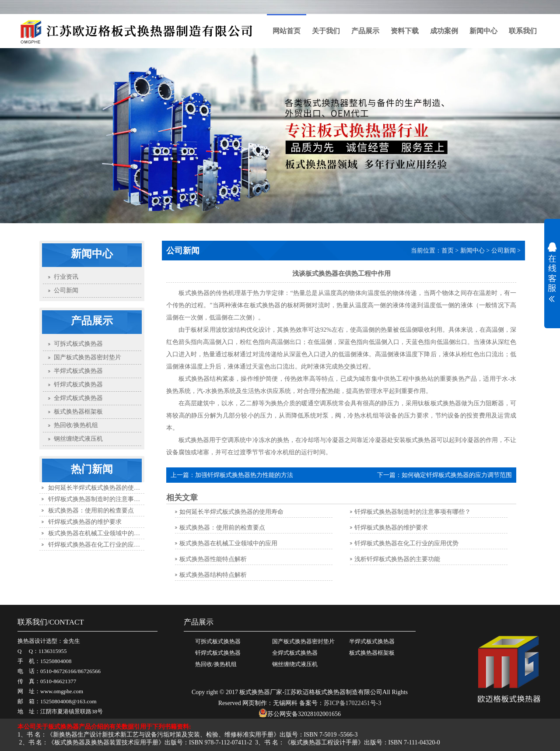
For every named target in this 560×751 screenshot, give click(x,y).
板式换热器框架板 (372, 653)
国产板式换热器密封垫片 (303, 641)
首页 (448, 251)
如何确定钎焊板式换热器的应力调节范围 (457, 475)
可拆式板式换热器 (218, 641)
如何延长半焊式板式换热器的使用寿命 (100, 488)
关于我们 (326, 31)
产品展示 (365, 31)
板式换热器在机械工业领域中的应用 (97, 533)
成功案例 (444, 31)
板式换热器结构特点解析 (213, 575)
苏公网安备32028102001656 (300, 714)
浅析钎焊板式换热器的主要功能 (397, 559)
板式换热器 (194, 379)
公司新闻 (504, 251)
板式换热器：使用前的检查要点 (91, 511)
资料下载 (405, 31)
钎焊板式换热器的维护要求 (85, 522)
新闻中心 (483, 31)
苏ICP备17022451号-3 (352, 703)
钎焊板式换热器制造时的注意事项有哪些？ (106, 499)
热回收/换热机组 (216, 664)
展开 (552, 272)
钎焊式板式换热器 (218, 653)
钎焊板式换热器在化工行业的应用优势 (100, 545)
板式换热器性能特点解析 (213, 559)
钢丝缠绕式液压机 (295, 664)
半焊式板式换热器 (372, 641)
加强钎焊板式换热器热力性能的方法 (244, 475)
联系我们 (523, 31)
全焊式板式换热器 (295, 653)
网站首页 (287, 31)
